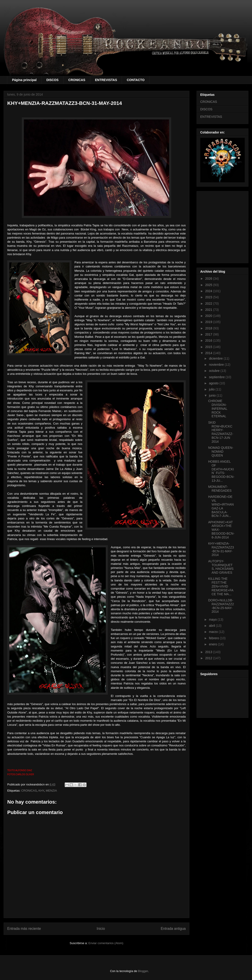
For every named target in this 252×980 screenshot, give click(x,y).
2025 (209, 285)
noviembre (217, 365)
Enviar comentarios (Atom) (106, 943)
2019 (209, 322)
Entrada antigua (173, 929)
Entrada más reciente (24, 929)
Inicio (101, 929)
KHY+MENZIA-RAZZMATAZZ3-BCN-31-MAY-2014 (221, 549)
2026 (209, 279)
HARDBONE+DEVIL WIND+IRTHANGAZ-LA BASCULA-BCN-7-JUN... (221, 506)
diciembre (216, 358)
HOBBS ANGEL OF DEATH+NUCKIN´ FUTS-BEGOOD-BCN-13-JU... (221, 471)
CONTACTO (136, 80)
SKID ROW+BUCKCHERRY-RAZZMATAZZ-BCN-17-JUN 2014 (221, 432)
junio (213, 395)
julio (212, 389)
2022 (209, 304)
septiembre (217, 377)
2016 (209, 341)
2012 (209, 658)
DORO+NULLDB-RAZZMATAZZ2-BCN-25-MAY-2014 (221, 606)
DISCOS (52, 80)
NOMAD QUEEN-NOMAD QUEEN (221, 452)
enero (213, 644)
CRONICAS (77, 80)
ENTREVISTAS (106, 80)
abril (212, 626)
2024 (209, 291)
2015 (209, 347)
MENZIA (51, 791)
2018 (209, 328)
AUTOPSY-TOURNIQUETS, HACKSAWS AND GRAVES (221, 567)
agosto (214, 383)
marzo (214, 632)
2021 (209, 310)
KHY (41, 791)
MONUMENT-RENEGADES (220, 489)
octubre (215, 371)
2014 (209, 353)
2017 (209, 334)
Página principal (24, 80)
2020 (209, 316)
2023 (209, 297)
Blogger (143, 971)
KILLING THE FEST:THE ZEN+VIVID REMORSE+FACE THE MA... (221, 586)
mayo (213, 620)
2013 (209, 652)
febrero (214, 638)
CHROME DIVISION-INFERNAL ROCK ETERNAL (218, 409)
